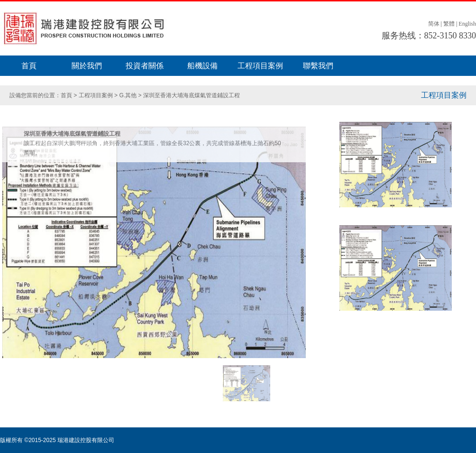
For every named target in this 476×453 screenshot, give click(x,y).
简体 (434, 24)
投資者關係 (145, 66)
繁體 (449, 24)
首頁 (29, 66)
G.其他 (128, 95)
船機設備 (202, 66)
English (467, 24)
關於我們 (87, 66)
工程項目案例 (260, 66)
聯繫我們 (318, 66)
